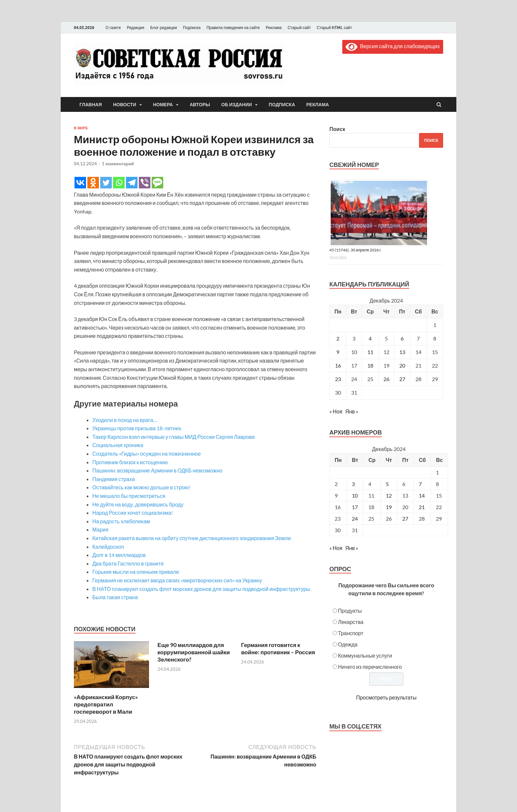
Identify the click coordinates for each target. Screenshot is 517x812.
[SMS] (157, 183)
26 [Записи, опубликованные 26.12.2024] (386, 379)
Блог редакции (164, 28)
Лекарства (351, 622)
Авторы (200, 105)
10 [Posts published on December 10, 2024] (355, 495)
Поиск (337, 129)
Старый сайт (299, 28)
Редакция (136, 28)
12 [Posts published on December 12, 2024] (389, 495)
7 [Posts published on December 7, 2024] (420, 484)
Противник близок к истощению (130, 462)
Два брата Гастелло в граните (128, 563)
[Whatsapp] (119, 183)
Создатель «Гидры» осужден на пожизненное (147, 454)
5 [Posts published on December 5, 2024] (387, 484)
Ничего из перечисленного (370, 667)
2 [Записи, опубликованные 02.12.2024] (338, 338)
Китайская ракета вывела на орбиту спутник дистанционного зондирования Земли (192, 538)
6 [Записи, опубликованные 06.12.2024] (402, 338)
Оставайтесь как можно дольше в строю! (141, 487)
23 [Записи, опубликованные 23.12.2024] (338, 379)
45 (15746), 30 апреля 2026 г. (356, 250)
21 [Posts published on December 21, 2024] (422, 507)
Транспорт (351, 633)
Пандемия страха (114, 479)
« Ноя (336, 411)
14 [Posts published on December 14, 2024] (422, 495)
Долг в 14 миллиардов (119, 555)
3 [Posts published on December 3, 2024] (353, 484)
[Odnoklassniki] (93, 183)
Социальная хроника (118, 445)
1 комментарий (118, 164)
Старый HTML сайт (335, 28)
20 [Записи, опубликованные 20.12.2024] (402, 365)
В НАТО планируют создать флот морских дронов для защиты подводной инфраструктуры (201, 589)
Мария (100, 529)
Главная (91, 105)
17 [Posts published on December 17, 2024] (355, 507)
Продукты (350, 611)
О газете (113, 28)
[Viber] (145, 183)
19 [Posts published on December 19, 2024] (389, 507)
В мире (81, 128)
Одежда (348, 644)
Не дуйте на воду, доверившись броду (138, 504)
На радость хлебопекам (121, 521)
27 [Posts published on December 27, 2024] (405, 519)
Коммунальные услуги (365, 655)
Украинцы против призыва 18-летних (137, 428)
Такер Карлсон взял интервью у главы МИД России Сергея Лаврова (173, 437)
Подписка (192, 28)
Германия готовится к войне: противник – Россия (278, 649)
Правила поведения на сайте (233, 28)
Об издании (237, 105)
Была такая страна (115, 597)
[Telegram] (132, 183)
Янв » (352, 411)
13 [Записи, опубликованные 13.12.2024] (402, 352)
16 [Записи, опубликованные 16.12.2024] (338, 365)
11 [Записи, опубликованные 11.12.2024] (370, 352)
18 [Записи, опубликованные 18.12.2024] (370, 365)
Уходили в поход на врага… (125, 420)
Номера (163, 105)
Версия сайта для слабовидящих (393, 46)
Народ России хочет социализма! (133, 513)
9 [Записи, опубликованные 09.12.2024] (338, 352)
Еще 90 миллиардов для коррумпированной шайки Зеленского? (194, 652)
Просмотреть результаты (386, 697)
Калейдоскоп (108, 547)
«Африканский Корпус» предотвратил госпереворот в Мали (106, 704)
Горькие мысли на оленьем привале (136, 572)
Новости (125, 105)
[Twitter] (106, 183)
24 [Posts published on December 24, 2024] (355, 519)
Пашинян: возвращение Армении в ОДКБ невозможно (157, 470)
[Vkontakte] (80, 183)
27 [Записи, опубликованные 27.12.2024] (402, 379)
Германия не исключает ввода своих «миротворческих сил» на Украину (177, 580)
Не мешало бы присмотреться (129, 496)
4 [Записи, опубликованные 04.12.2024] (370, 338)
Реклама (274, 28)
